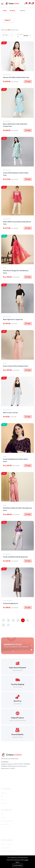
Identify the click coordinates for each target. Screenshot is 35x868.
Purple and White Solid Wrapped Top (15, 557)
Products (12, 11)
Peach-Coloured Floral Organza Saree (16, 366)
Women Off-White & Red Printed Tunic (16, 77)
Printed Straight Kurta (10, 603)
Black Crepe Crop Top (10, 412)
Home (5, 11)
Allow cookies (17, 865)
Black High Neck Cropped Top (13, 319)
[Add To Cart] (28, 82)
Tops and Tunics (7, 75)
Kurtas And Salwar (8, 601)
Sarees (5, 268)
